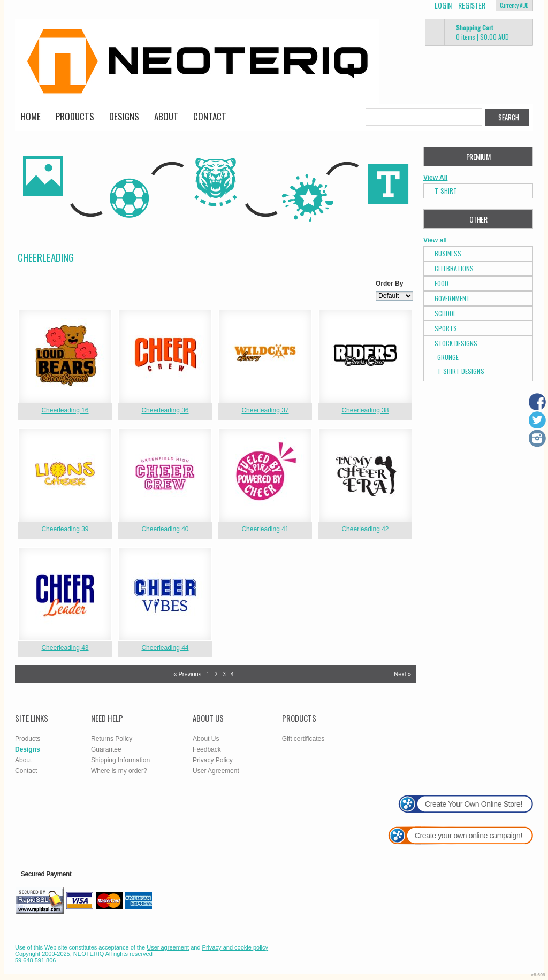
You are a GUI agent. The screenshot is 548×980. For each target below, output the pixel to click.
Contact (210, 116)
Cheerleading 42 (365, 529)
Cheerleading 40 (165, 529)
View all (435, 240)
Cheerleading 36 (165, 410)
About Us (206, 739)
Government (452, 298)
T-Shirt (446, 191)
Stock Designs (456, 343)
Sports (446, 328)
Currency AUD (514, 5)
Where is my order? (119, 771)
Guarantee (106, 749)
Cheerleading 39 (65, 529)
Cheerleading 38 (365, 410)
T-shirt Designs (461, 371)
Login (443, 5)
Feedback (207, 749)
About (166, 116)
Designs (124, 116)
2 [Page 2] (216, 674)
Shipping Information (120, 760)
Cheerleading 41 (265, 529)
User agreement (168, 947)
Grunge (448, 357)
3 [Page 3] (224, 674)
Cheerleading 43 (65, 648)
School (445, 313)
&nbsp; (65, 357)
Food (442, 283)
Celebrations (454, 268)
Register (472, 5)
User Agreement (216, 771)
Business (448, 253)
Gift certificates (303, 739)
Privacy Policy (213, 760)
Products (75, 116)
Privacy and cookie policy (235, 947)
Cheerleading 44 (165, 648)
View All (435, 178)
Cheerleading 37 (265, 410)
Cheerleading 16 (65, 410)
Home (31, 116)
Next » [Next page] (402, 674)
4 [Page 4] (232, 674)
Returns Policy (112, 739)
